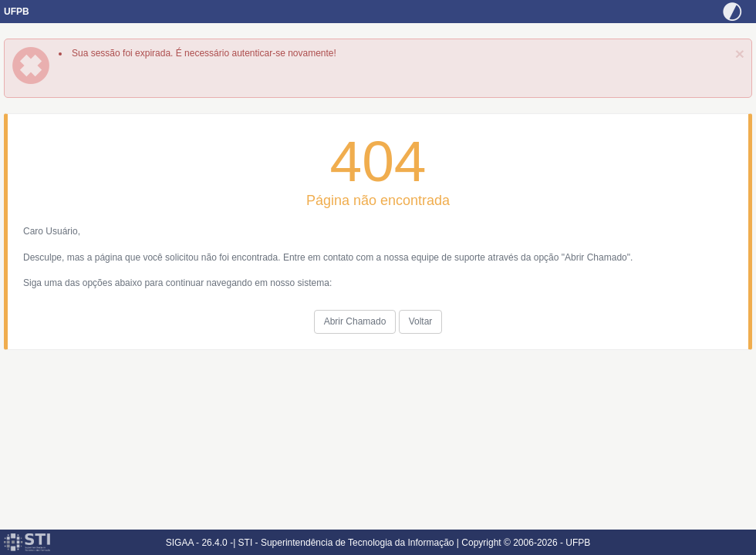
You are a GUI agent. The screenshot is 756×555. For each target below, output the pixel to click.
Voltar (421, 321)
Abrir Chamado (355, 321)
